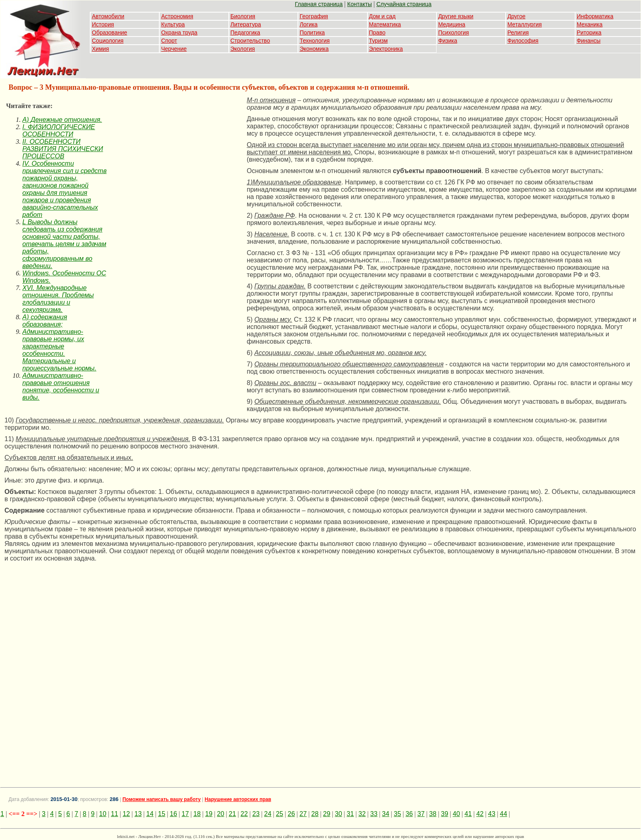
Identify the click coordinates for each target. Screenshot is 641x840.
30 (339, 814)
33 (374, 814)
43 (492, 814)
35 (398, 814)
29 (327, 814)
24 (268, 814)
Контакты (359, 4)
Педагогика (245, 32)
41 (468, 814)
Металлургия (525, 24)
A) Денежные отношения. (62, 120)
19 (209, 814)
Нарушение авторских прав (238, 799)
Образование (110, 32)
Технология (315, 41)
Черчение (174, 49)
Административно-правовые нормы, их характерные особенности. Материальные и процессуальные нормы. (59, 350)
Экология (243, 49)
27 (303, 814)
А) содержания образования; (45, 321)
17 (185, 814)
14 (150, 814)
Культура (173, 24)
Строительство (250, 41)
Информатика (595, 16)
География (314, 16)
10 (103, 814)
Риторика (589, 32)
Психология (454, 32)
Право (377, 32)
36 (409, 814)
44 (504, 814)
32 (362, 814)
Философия (523, 41)
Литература (246, 24)
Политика (312, 32)
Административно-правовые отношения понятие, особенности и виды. (61, 386)
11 (115, 814)
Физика (448, 41)
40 (456, 814)
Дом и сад (382, 16)
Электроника (386, 49)
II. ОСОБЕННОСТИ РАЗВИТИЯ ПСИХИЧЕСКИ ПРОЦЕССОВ (63, 149)
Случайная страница (404, 4)
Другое (516, 16)
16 (174, 814)
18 (197, 814)
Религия (518, 32)
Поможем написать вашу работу (162, 799)
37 (421, 814)
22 (244, 814)
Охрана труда (179, 32)
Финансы (589, 41)
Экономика (314, 49)
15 (162, 814)
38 (433, 814)
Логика (309, 24)
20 (221, 814)
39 (445, 814)
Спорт (169, 41)
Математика (385, 24)
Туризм (378, 41)
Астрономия (177, 16)
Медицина (452, 24)
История (103, 24)
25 (280, 814)
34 (386, 814)
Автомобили (108, 16)
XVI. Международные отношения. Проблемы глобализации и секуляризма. (58, 299)
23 (256, 814)
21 (232, 814)
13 (138, 814)
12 (126, 814)
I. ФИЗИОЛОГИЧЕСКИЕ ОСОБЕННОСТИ (59, 131)
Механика (590, 24)
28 (315, 814)
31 (350, 814)
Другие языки (456, 16)
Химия (100, 49)
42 (480, 814)
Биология (243, 16)
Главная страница (319, 4)
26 (291, 814)
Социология (108, 41)
